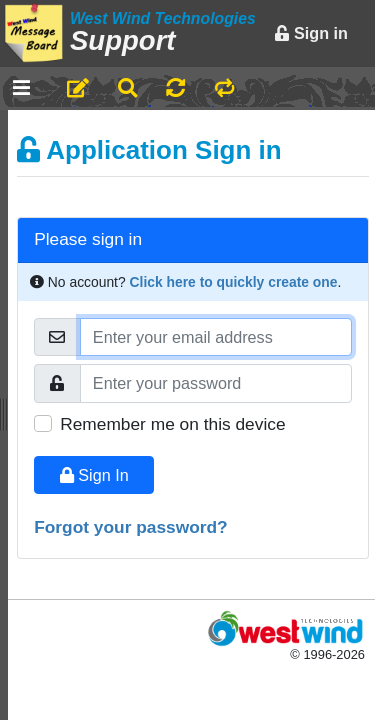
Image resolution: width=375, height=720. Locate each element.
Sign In (94, 475)
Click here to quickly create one (234, 282)
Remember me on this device (172, 424)
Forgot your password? (131, 527)
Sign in (311, 33)
